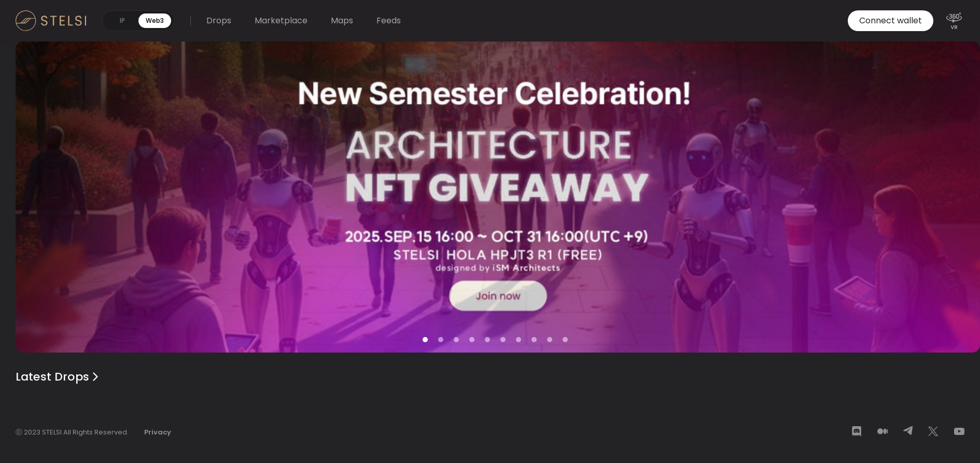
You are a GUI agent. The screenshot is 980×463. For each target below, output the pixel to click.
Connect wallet (891, 20)
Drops (219, 21)
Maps (342, 21)
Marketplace (281, 21)
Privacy (158, 432)
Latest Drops (59, 377)
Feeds (389, 21)
